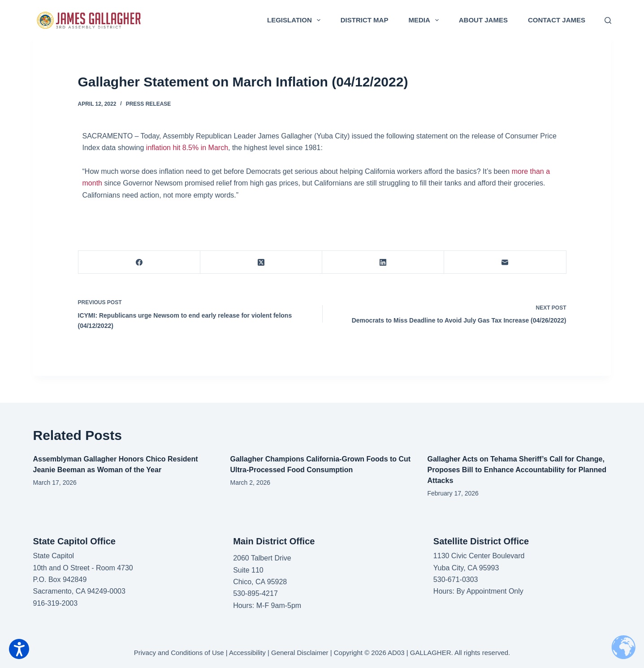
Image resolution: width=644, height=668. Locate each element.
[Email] (505, 262)
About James (483, 20)
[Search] (608, 20)
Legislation (296, 20)
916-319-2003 (56, 603)
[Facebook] (139, 262)
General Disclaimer (300, 653)
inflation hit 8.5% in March (187, 148)
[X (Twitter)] (261, 262)
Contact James (557, 20)
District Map (365, 20)
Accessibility (247, 653)
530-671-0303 (456, 580)
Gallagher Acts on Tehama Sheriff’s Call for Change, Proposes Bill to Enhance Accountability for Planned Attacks (517, 470)
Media (425, 20)
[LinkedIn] (383, 262)
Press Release (149, 104)
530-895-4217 (255, 593)
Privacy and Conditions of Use (179, 653)
